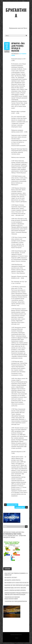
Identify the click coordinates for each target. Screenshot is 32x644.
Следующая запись (20, 507)
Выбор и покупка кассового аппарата (15, 590)
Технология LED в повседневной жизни (16, 601)
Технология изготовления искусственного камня (12, 598)
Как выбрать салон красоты (12, 580)
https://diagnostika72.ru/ (11, 536)
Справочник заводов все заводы (15, 536)
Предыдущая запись (12, 505)
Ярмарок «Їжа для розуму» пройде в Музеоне (18, 47)
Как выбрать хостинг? (11, 577)
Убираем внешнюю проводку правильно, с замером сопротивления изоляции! (17, 594)
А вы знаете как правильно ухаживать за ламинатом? (16, 574)
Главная (17, 638)
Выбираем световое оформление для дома (17, 585)
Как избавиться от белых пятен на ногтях (17, 583)
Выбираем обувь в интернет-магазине (15, 588)
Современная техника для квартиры (14, 532)
